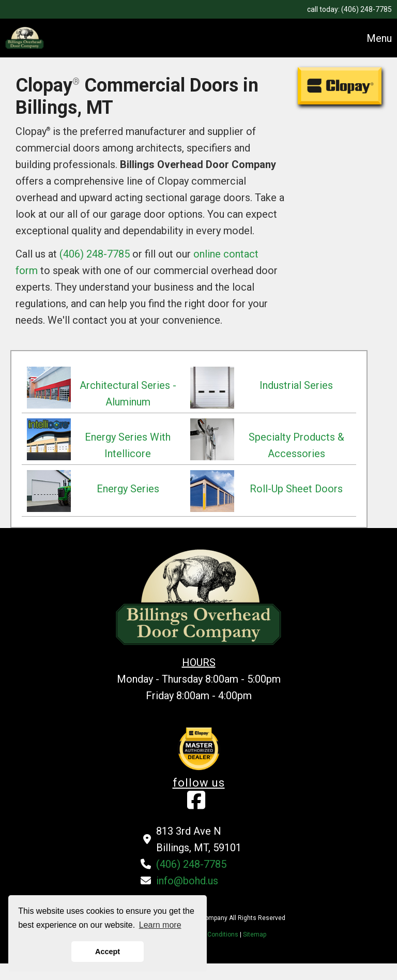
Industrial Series (296, 385)
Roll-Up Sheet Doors (296, 489)
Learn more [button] (160, 925)
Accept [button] (108, 952)
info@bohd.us (187, 881)
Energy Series (128, 489)
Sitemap (255, 934)
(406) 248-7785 (367, 9)
